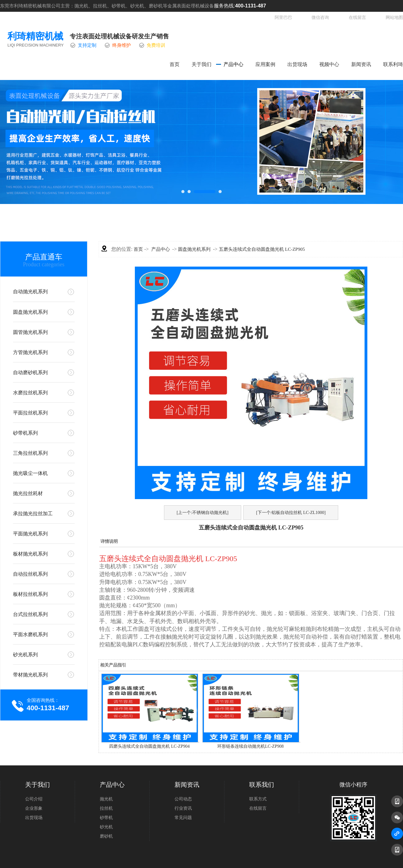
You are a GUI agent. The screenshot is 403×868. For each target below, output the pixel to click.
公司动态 (183, 799)
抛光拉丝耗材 (28, 493)
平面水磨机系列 (30, 634)
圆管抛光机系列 (30, 332)
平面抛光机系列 (30, 534)
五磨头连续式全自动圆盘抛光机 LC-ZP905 (262, 249)
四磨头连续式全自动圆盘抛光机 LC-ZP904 (149, 746)
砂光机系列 (25, 655)
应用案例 (265, 64)
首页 (175, 64)
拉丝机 (106, 808)
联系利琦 (393, 64)
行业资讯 (183, 808)
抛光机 (106, 799)
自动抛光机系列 (30, 292)
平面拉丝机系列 (30, 413)
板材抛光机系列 (30, 554)
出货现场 (297, 64)
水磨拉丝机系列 (30, 393)
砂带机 (106, 818)
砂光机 (106, 827)
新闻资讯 (361, 64)
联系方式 (258, 799)
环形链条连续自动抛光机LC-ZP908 (250, 746)
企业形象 (34, 808)
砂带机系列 (25, 433)
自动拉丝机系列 (30, 574)
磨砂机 (106, 836)
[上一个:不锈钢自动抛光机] (203, 513)
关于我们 (201, 64)
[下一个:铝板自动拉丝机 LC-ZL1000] (291, 513)
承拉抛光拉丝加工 (33, 514)
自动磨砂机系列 (30, 372)
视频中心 (329, 64)
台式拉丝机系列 (30, 614)
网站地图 (394, 18)
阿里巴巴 (283, 18)
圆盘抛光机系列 (30, 312)
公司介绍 (34, 799)
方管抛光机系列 (30, 352)
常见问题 (183, 818)
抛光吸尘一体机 (30, 473)
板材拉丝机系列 (30, 594)
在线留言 (357, 18)
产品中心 (233, 64)
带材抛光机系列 (30, 675)
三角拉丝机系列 (30, 453)
